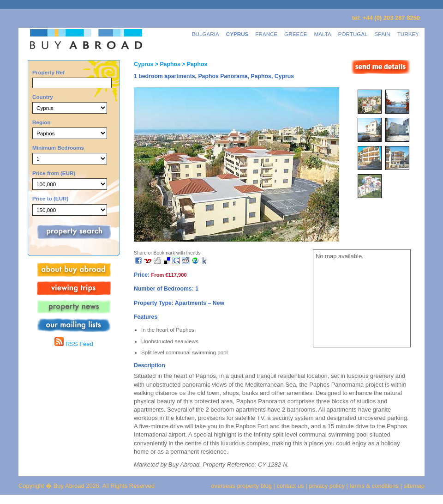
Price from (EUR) (54, 173)
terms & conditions (375, 486)
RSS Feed (74, 344)
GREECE (296, 34)
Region (42, 122)
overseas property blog (241, 486)
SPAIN (383, 34)
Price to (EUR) (50, 198)
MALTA (323, 34)
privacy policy (327, 486)
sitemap (413, 486)
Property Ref (48, 72)
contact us (290, 486)
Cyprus (144, 64)
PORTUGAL (353, 34)
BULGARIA (206, 34)
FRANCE (266, 34)
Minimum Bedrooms (58, 148)
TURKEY (408, 34)
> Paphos (167, 64)
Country (43, 97)
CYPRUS (237, 34)
